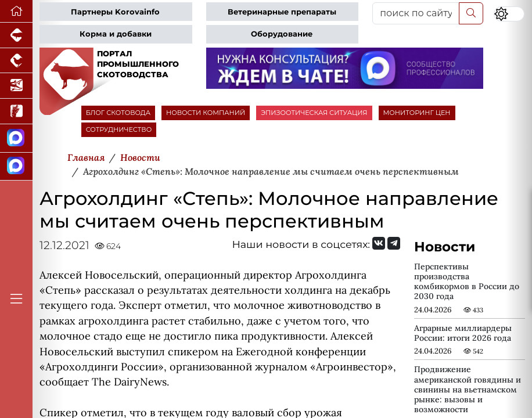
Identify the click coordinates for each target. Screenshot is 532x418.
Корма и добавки (116, 34)
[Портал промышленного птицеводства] (16, 61)
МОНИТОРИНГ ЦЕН (417, 113)
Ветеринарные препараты (282, 12)
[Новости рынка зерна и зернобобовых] (16, 111)
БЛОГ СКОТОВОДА (118, 113)
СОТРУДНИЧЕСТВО (119, 129)
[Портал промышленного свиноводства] (16, 35)
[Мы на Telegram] (394, 243)
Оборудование (282, 34)
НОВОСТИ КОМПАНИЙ (206, 113)
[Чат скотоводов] (16, 167)
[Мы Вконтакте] (379, 243)
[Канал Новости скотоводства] (16, 138)
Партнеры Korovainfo (115, 12)
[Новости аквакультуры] (16, 86)
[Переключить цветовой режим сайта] (509, 14)
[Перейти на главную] (16, 11)
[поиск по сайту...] (416, 13)
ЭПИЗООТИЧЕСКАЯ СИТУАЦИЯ (314, 113)
